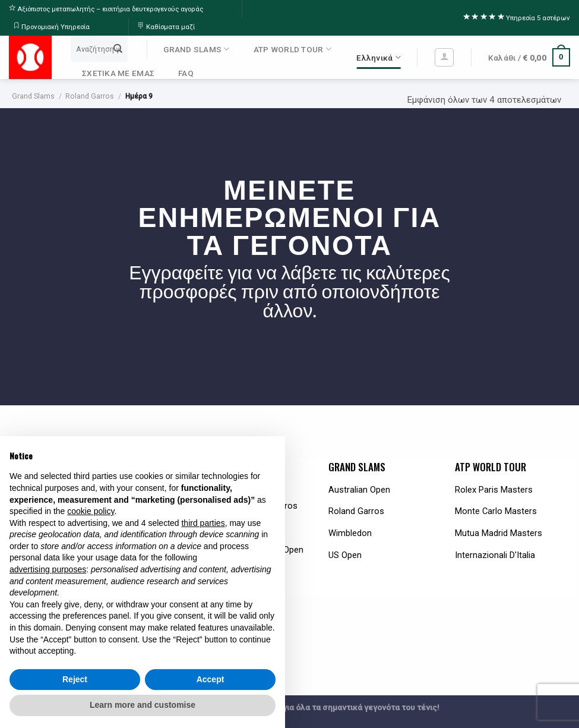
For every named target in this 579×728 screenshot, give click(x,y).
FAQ (186, 73)
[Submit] (118, 49)
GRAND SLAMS (196, 49)
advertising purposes (48, 569)
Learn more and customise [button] (143, 705)
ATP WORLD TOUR (292, 49)
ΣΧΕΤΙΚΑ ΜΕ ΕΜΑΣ (118, 73)
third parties (203, 523)
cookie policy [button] (91, 511)
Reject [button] (75, 679)
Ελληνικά (379, 57)
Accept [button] (211, 679)
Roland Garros (90, 96)
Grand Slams (33, 96)
